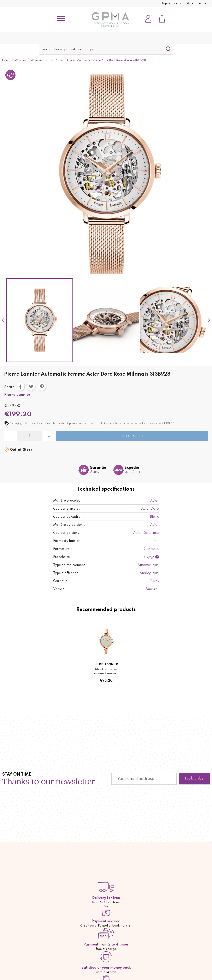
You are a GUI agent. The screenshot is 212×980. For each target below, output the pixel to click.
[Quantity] (30, 436)
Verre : (59, 589)
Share (20, 387)
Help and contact (172, 3)
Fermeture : (63, 549)
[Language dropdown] (204, 4)
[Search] (106, 49)
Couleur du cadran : (69, 517)
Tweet (31, 387)
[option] (40, 320)
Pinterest (42, 387)
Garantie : (61, 581)
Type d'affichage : (67, 573)
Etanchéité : (62, 557)
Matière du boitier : (69, 525)
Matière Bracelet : (67, 501)
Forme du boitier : (67, 541)
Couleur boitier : (66, 533)
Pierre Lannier (17, 395)
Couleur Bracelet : (67, 509)
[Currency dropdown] (191, 4)
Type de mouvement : (70, 565)
